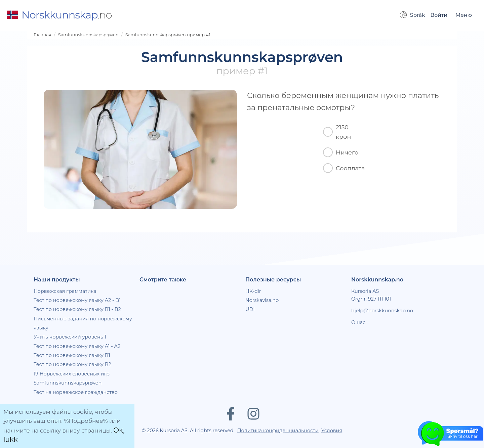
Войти (439, 15)
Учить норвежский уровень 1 (70, 337)
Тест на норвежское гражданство (76, 392)
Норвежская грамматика (65, 291)
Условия (332, 431)
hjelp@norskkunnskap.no (382, 311)
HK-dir (253, 291)
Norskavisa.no (262, 300)
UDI (250, 309)
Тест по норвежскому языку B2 (72, 364)
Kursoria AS (365, 291)
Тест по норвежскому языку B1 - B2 (77, 309)
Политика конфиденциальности (278, 431)
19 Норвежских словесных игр (72, 374)
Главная (43, 35)
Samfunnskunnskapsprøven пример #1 (168, 35)
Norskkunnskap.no (377, 280)
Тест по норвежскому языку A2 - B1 (77, 300)
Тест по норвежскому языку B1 (72, 355)
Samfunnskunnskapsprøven (88, 35)
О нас (358, 322)
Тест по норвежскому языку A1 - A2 (77, 346)
